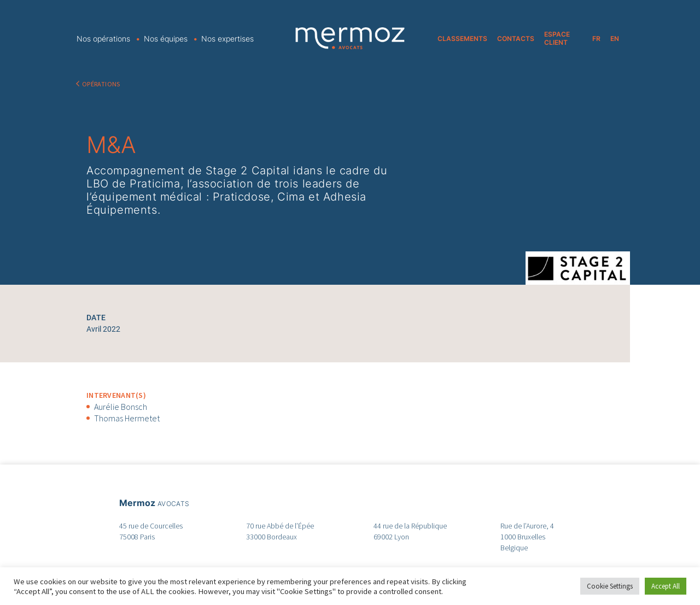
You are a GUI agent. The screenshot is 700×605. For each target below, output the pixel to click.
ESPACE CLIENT (557, 38)
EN (615, 39)
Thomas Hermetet (127, 418)
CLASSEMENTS (462, 39)
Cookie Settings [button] (610, 586)
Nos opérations (103, 39)
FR (596, 39)
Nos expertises (227, 39)
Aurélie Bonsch (121, 407)
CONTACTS (516, 39)
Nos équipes (166, 39)
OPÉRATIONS (101, 84)
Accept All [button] (666, 586)
